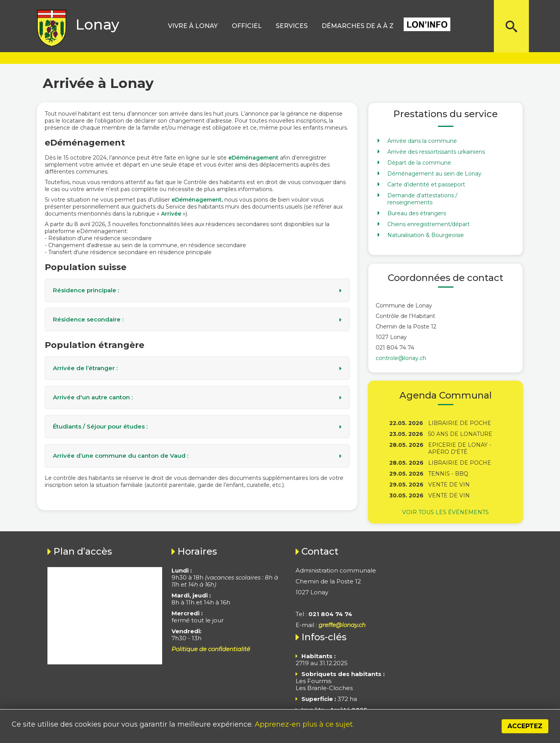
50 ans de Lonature (460, 434)
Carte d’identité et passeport (426, 184)
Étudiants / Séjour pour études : (100, 427)
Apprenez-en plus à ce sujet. (304, 724)
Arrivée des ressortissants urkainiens (436, 152)
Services (292, 26)
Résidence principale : (86, 290)
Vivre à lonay (193, 26)
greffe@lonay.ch (342, 625)
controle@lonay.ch (401, 358)
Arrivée (171, 214)
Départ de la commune (419, 163)
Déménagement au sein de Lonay (434, 174)
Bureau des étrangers (417, 213)
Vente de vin (449, 485)
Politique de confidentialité (211, 649)
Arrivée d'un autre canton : (93, 397)
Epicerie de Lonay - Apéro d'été (460, 448)
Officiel (247, 26)
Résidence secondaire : (88, 320)
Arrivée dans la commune (422, 141)
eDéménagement (253, 158)
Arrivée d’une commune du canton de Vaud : (121, 456)
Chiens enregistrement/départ (429, 224)
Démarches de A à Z (358, 26)
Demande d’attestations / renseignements (422, 199)
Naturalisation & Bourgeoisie (426, 235)
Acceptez (525, 726)
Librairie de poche (460, 423)
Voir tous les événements (445, 512)
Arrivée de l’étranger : (85, 368)
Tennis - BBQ (448, 474)
